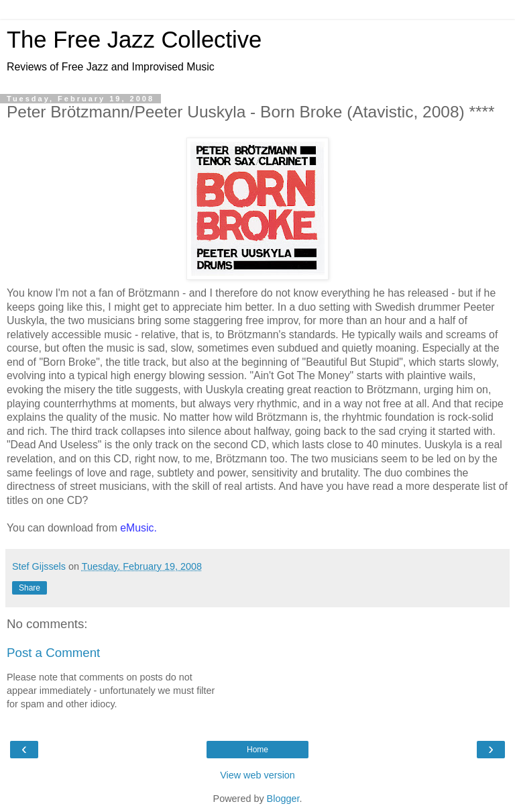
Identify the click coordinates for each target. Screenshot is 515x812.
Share (30, 588)
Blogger (283, 799)
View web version (257, 775)
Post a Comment (53, 653)
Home (257, 750)
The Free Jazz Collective (134, 40)
